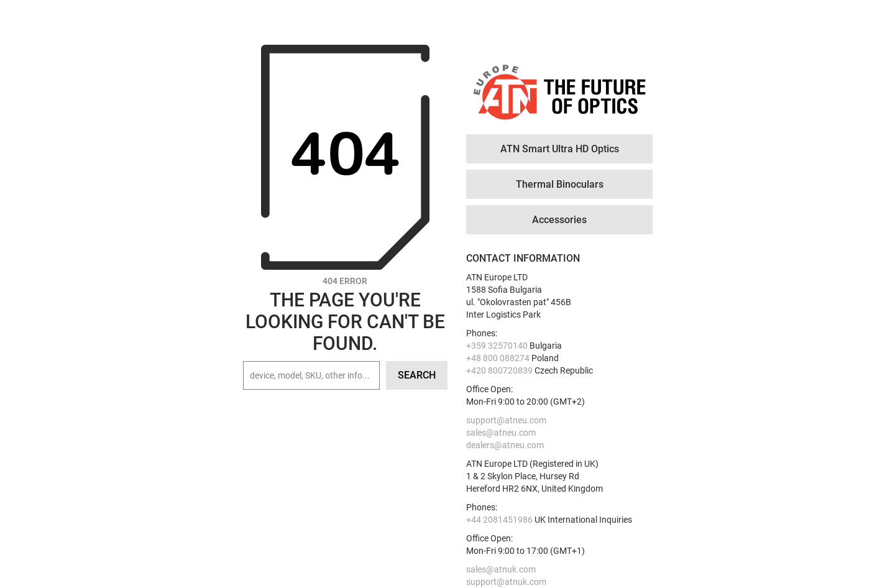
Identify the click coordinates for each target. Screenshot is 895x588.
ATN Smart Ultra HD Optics (560, 149)
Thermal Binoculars (560, 184)
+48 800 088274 (498, 358)
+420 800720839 (499, 370)
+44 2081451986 (499, 520)
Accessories (559, 220)
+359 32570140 (497, 346)
